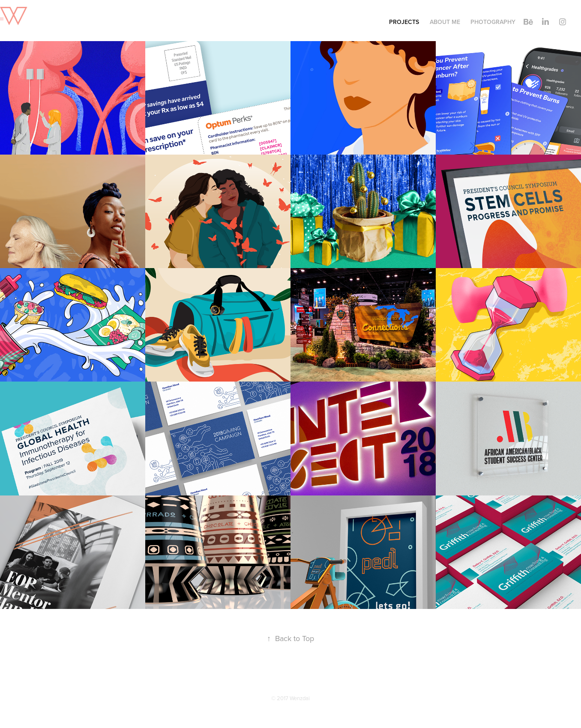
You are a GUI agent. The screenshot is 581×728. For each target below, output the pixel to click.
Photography (493, 22)
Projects (404, 22)
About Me (445, 22)
